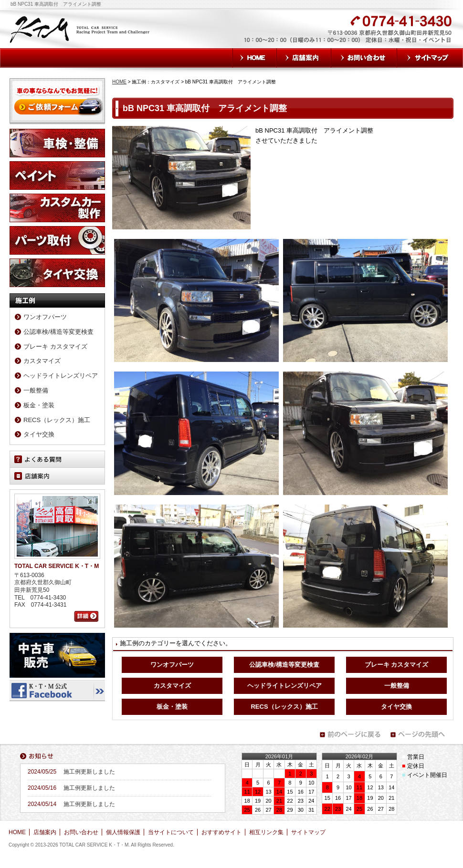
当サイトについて (171, 832)
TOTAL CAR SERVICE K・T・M (80, 29)
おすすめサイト (221, 832)
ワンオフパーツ (172, 665)
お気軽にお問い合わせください (297, 34)
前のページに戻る (350, 734)
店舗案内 (304, 58)
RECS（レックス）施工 (284, 707)
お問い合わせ (364, 58)
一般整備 (397, 686)
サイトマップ (430, 58)
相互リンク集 (266, 832)
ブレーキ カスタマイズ (397, 665)
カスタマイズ (172, 686)
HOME (255, 58)
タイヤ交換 (396, 707)
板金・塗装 (172, 707)
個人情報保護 (123, 832)
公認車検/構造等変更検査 (284, 665)
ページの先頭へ (421, 734)
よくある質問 (57, 459)
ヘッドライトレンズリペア (284, 686)
